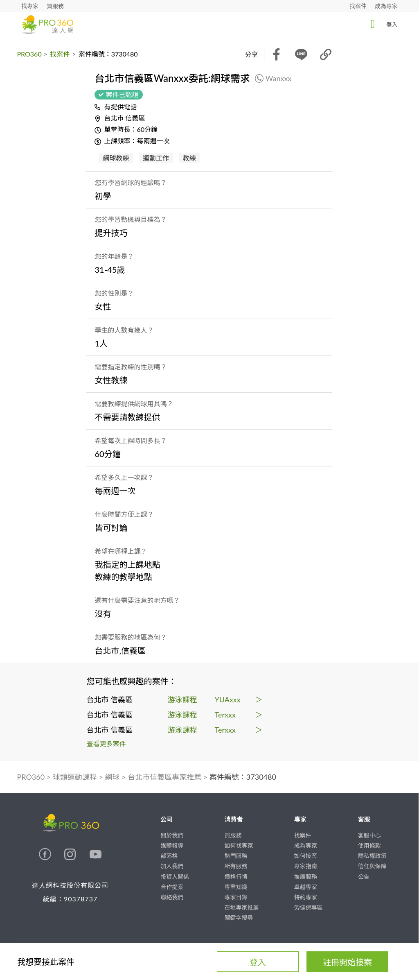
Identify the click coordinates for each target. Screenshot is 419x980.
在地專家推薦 (241, 907)
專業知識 (236, 887)
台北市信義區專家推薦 (164, 777)
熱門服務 (236, 856)
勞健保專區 (309, 907)
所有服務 (236, 866)
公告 (364, 877)
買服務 (55, 6)
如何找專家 (239, 845)
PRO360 (29, 54)
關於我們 (172, 835)
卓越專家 (306, 887)
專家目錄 (236, 897)
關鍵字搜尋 (239, 918)
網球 (113, 777)
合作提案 (172, 887)
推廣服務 (306, 877)
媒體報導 (172, 845)
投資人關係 (175, 877)
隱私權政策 (372, 856)
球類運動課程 (75, 777)
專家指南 (306, 866)
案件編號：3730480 (243, 777)
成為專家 (386, 6)
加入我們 (172, 866)
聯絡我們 (172, 897)
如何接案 (306, 856)
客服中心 (369, 835)
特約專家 (306, 897)
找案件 (358, 6)
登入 (382, 24)
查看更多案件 (106, 743)
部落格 (169, 856)
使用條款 (369, 845)
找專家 (30, 6)
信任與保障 (372, 866)
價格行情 (236, 877)
